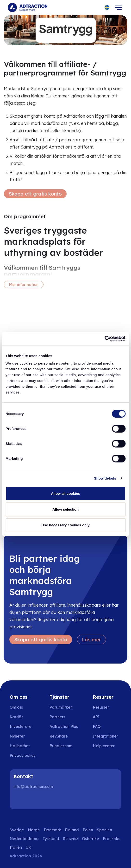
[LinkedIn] (19, 800)
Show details (105, 478)
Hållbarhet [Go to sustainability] (20, 746)
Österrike (90, 839)
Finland (72, 830)
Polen (88, 830)
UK (28, 847)
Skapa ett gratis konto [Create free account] (35, 194)
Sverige (17, 830)
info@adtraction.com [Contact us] (33, 787)
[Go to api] (107, 717)
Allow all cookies (65, 493)
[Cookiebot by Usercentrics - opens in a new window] (104, 339)
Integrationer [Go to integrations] (105, 736)
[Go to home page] (28, 7)
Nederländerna (24, 839)
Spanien (104, 830)
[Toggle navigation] (119, 7)
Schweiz (71, 839)
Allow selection (65, 509)
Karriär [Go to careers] (16, 717)
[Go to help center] (107, 746)
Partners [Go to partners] (57, 717)
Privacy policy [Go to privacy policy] (23, 755)
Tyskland (51, 839)
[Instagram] (35, 800)
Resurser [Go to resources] (101, 707)
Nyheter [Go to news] (17, 736)
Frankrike (112, 839)
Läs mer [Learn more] (91, 640)
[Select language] (107, 8)
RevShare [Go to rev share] (59, 736)
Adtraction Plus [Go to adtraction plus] (64, 726)
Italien (16, 847)
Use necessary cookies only (65, 525)
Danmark (52, 830)
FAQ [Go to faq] (97, 726)
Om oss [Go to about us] (16, 707)
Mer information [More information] (24, 285)
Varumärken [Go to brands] (61, 707)
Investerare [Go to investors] (21, 726)
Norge (34, 830)
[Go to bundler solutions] (64, 746)
